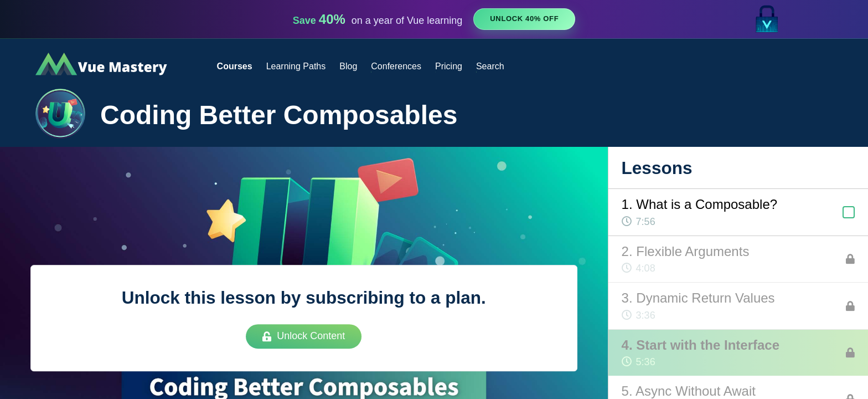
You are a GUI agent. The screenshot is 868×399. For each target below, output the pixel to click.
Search (490, 66)
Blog (348, 66)
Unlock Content (304, 336)
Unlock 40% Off (524, 19)
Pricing (449, 66)
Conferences (396, 66)
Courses (235, 66)
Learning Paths (296, 66)
